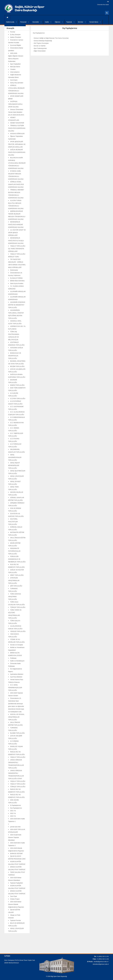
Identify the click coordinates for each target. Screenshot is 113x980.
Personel (25, 22)
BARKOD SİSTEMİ (16, 853)
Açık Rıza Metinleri (16, 677)
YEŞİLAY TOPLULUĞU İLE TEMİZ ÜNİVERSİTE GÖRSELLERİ (17, 249)
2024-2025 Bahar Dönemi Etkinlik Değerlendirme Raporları (16, 904)
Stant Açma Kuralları (17, 283)
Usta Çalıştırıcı (15, 72)
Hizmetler (37, 22)
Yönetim (13, 69)
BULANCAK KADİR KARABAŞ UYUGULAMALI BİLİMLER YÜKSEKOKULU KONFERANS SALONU (17, 163)
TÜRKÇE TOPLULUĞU (18, 607)
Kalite (48, 22)
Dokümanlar (14, 270)
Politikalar (13, 658)
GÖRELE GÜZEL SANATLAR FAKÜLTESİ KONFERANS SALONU (16, 184)
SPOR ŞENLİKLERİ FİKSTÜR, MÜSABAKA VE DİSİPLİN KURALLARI (17, 144)
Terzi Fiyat (13, 896)
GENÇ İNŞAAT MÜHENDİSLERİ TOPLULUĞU (14, 465)
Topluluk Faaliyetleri (17, 883)
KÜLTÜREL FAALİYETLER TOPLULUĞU (13, 522)
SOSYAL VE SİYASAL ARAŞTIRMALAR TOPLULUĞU (16, 717)
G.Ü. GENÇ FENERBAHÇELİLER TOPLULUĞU (15, 688)
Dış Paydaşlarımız (16, 808)
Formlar (13, 32)
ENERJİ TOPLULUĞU (17, 385)
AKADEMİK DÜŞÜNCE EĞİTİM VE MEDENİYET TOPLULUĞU (17, 305)
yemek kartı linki (15, 827)
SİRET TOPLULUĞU (17, 575)
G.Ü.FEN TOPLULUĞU (18, 399)
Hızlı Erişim (14, 80)
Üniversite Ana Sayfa (103, 4)
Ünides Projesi (15, 899)
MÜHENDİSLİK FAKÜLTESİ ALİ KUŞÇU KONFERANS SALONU (16, 241)
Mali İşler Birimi (15, 67)
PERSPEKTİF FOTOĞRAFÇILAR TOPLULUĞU (14, 551)
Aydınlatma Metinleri (17, 674)
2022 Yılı (13, 813)
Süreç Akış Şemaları (17, 83)
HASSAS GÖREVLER (17, 134)
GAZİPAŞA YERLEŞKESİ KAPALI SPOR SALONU (15, 104)
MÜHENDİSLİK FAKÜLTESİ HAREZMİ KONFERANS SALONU (16, 225)
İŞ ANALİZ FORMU (16, 278)
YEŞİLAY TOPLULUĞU (18, 757)
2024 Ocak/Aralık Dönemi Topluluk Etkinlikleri (15, 837)
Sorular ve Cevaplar (17, 645)
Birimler (82, 22)
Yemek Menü (95, 22)
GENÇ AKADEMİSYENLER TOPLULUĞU (15, 457)
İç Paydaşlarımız (16, 805)
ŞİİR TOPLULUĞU (16, 586)
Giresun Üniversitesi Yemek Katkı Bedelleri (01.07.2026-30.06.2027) (16, 112)
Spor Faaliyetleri (15, 64)
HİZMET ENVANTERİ (17, 123)
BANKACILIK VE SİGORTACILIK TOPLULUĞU (15, 356)
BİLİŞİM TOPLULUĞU (17, 366)
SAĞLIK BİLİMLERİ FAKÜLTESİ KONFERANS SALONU (17, 152)
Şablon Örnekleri (16, 37)
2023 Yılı (13, 816)
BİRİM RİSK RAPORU (17, 281)
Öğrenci (59, 22)
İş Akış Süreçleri (15, 35)
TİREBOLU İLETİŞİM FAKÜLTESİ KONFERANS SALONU (17, 128)
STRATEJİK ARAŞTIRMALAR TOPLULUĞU (14, 580)
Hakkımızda (11, 22)
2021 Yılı (13, 811)
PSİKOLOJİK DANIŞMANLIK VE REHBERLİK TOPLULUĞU (17, 559)
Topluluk (70, 22)
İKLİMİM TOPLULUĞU (17, 733)
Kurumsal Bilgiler (16, 45)
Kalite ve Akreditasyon (17, 661)
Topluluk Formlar (16, 920)
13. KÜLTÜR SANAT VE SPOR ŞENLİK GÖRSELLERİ (17, 233)
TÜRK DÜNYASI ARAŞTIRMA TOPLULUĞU (15, 597)
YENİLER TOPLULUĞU (18, 631)
